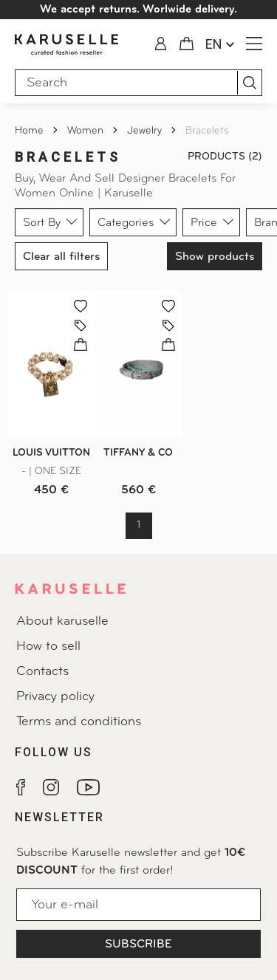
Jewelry (146, 131)
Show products (215, 257)
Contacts (42, 672)
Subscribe (138, 945)
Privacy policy (55, 697)
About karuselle (62, 621)
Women (87, 131)
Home (31, 131)
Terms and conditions (79, 722)
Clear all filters (61, 257)
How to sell (48, 647)
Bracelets (207, 131)
